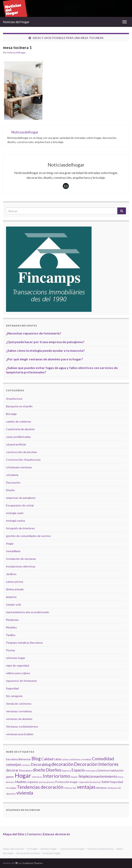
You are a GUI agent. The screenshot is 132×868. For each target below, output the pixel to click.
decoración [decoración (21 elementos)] (62, 764)
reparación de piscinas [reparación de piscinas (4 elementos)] (90, 782)
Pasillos (11, 635)
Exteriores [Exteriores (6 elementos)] (104, 770)
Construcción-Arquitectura (23, 460)
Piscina (10, 650)
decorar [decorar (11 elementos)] (12, 770)
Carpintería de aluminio (20, 429)
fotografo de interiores (20, 528)
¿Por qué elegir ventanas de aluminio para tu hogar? (44, 359)
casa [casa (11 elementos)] (57, 759)
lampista (11, 597)
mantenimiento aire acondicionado (28, 612)
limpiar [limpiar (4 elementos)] (74, 777)
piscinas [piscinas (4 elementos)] (51, 782)
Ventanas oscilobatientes (22, 726)
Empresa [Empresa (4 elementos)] (66, 771)
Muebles (11, 627)
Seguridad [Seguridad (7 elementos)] (117, 782)
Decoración (13, 482)
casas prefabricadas (18, 437)
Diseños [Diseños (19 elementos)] (54, 770)
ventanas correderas (19, 711)
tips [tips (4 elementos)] (74, 788)
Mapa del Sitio (14, 834)
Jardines (11, 574)
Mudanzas (12, 620)
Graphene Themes (32, 863)
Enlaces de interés (57, 834)
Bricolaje (11, 414)
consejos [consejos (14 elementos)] (14, 764)
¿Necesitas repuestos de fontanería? (34, 333)
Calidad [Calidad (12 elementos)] (47, 759)
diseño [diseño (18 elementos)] (39, 770)
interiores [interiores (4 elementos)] (37, 777)
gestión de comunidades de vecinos (28, 536)
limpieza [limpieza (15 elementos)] (86, 776)
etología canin (15, 513)
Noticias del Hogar (16, 22)
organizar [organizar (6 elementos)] (33, 782)
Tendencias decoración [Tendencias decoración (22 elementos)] (40, 787)
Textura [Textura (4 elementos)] (68, 788)
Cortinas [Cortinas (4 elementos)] (26, 765)
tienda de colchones (19, 704)
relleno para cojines (18, 673)
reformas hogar (16, 658)
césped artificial (16, 444)
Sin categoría (14, 696)
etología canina (15, 521)
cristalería (12, 475)
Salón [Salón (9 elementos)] (106, 782)
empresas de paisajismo (21, 498)
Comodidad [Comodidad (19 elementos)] (103, 759)
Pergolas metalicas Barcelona (24, 643)
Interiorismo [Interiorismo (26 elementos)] (56, 776)
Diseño (10, 490)
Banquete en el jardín (19, 406)
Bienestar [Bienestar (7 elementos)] (25, 759)
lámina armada (15, 589)
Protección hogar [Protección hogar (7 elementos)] (67, 782)
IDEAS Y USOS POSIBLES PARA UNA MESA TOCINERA (68, 38)
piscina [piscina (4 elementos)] (42, 782)
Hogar (10, 543)
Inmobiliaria (13, 551)
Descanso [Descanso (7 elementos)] (26, 770)
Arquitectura (14, 399)
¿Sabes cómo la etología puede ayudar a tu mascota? (45, 350)
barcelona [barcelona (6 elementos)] (12, 759)
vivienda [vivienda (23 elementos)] (25, 793)
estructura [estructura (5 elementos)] (91, 771)
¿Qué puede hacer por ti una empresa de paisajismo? (45, 342)
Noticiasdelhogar (16, 52)
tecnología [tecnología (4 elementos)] (11, 788)
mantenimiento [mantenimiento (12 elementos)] (105, 776)
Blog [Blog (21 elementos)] (36, 759)
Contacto (34, 834)
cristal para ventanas (19, 467)
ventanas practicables (20, 734)
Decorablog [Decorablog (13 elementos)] (41, 764)
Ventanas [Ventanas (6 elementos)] (101, 788)
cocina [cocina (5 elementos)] (65, 759)
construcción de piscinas (22, 452)
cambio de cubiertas (19, 421)
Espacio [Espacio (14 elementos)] (78, 770)
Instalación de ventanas (21, 559)
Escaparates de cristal (20, 505)
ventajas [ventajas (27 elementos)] (86, 787)
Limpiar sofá (13, 604)
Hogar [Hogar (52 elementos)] (23, 775)
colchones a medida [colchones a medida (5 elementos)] (80, 759)
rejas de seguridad (18, 665)
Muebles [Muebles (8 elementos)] (21, 782)
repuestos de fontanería (21, 681)
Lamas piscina (15, 582)
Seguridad (12, 688)
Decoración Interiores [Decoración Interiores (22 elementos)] (96, 764)
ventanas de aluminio (19, 719)
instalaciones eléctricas (21, 566)
